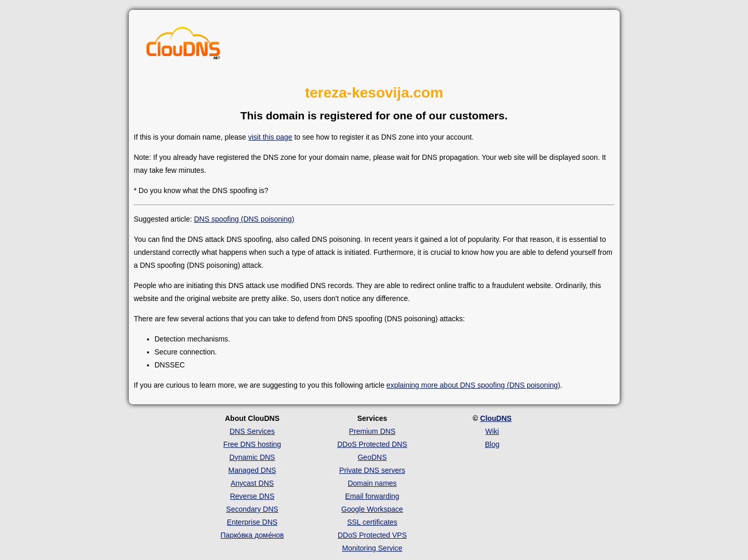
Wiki (492, 431)
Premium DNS (372, 431)
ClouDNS (496, 418)
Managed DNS (252, 470)
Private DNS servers (372, 470)
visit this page (270, 137)
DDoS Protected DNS (372, 444)
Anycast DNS (252, 483)
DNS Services (252, 431)
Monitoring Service (372, 548)
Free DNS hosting (252, 444)
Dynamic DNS (252, 457)
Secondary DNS (252, 509)
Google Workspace (372, 509)
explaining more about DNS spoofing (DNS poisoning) (473, 385)
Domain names (372, 483)
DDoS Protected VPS (372, 535)
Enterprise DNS (252, 522)
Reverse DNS (252, 496)
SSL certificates (372, 522)
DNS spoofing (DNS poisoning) (244, 219)
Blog (492, 444)
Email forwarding (372, 496)
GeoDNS (372, 457)
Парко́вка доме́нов (252, 535)
